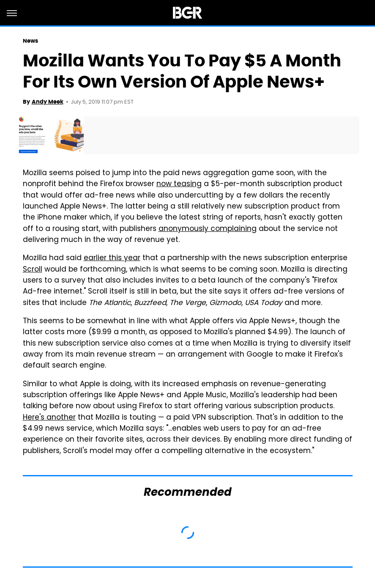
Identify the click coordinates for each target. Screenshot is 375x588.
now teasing (179, 184)
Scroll (33, 270)
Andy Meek (48, 102)
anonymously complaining (208, 229)
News (30, 41)
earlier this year (112, 258)
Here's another (49, 418)
